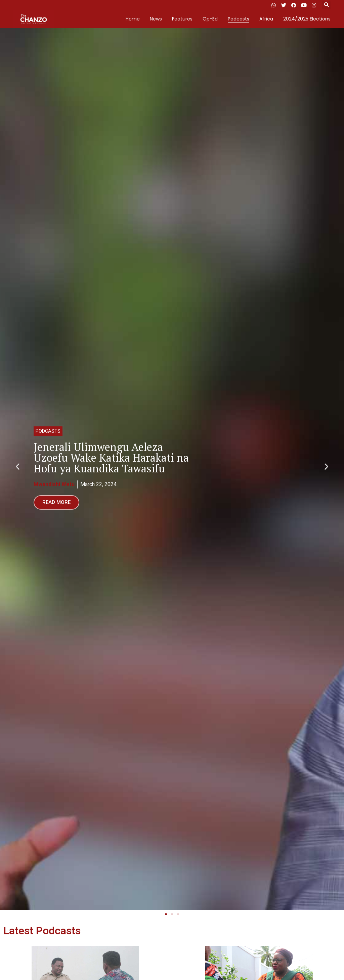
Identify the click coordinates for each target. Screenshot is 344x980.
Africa (266, 19)
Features (182, 19)
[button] (326, 5)
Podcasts (239, 19)
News (156, 19)
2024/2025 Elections (307, 19)
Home (133, 19)
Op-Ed (210, 19)
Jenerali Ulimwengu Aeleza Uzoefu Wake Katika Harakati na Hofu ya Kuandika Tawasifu (111, 458)
